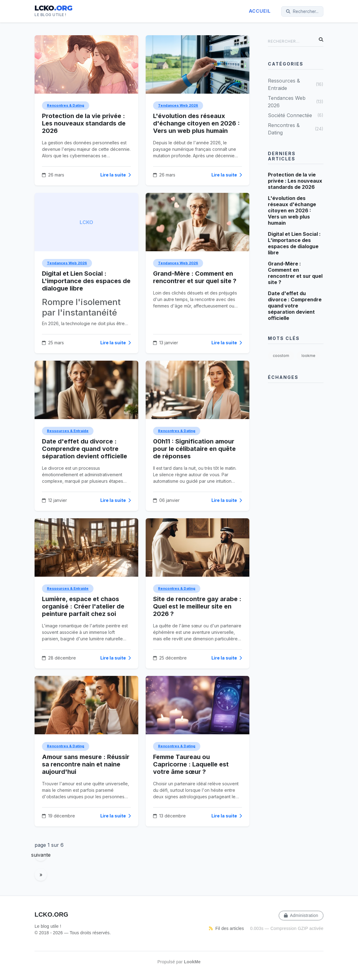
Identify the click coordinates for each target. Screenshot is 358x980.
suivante (41, 855)
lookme (308, 356)
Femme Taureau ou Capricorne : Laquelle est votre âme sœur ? (191, 764)
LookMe (192, 962)
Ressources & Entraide (68, 431)
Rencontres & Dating (66, 105)
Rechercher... (302, 11)
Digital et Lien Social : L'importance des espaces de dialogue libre (86, 281)
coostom (281, 356)
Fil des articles (226, 928)
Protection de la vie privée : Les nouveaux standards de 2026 (84, 123)
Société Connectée (296, 115)
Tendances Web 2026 (178, 105)
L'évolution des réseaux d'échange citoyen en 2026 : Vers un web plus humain (196, 123)
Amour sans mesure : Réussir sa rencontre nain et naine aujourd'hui (86, 764)
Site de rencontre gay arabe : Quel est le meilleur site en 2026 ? (197, 606)
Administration (301, 915)
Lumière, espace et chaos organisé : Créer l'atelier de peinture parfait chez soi (83, 606)
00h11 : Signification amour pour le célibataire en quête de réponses (194, 449)
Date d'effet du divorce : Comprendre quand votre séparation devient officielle (85, 449)
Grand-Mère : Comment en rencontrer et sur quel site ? (195, 277)
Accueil (260, 11)
